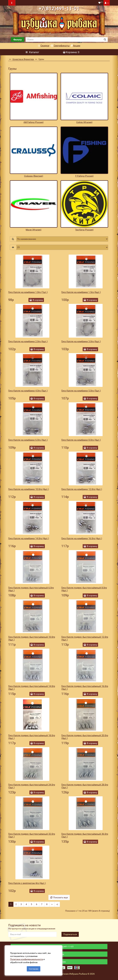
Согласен (34, 969)
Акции (76, 46)
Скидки (44, 46)
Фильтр (18, 40)
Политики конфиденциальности (27, 959)
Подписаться (70, 934)
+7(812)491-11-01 (59, 9)
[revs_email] (32, 934)
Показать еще (59, 897)
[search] (64, 39)
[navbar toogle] (12, 3)
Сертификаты (60, 46)
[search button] (105, 39)
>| (57, 904)
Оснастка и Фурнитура (23, 59)
